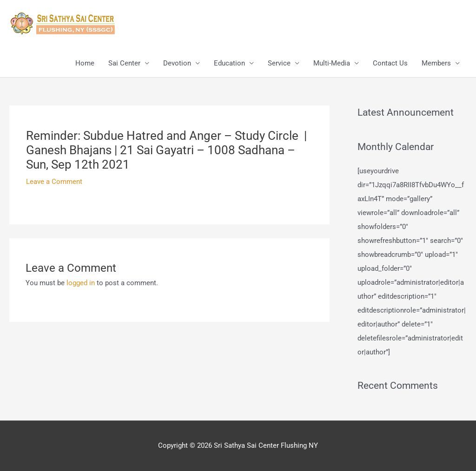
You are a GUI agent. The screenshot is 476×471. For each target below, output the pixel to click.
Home (85, 63)
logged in (81, 283)
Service (279, 63)
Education (229, 63)
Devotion (177, 63)
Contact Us (390, 63)
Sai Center (124, 63)
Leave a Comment (54, 182)
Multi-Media (332, 63)
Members (436, 63)
